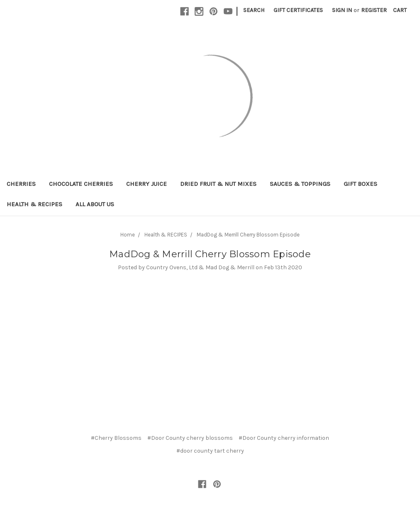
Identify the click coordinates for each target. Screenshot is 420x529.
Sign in (342, 10)
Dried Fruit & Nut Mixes (218, 184)
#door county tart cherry (210, 451)
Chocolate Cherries (81, 184)
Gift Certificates (298, 10)
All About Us (95, 204)
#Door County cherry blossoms (190, 438)
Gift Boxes (360, 184)
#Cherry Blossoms (116, 438)
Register (374, 10)
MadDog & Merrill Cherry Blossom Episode (248, 235)
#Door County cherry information (284, 438)
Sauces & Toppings (300, 184)
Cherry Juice (147, 184)
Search (254, 10)
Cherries (21, 184)
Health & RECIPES (34, 204)
